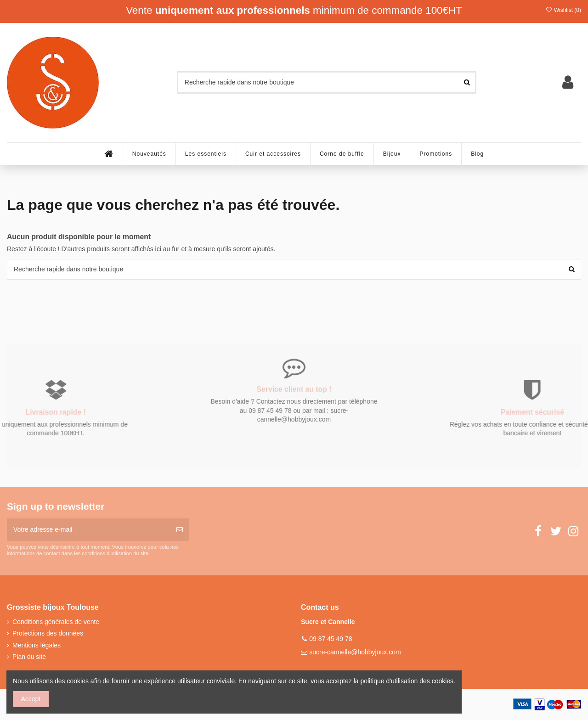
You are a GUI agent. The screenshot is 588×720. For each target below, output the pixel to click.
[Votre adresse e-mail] (88, 530)
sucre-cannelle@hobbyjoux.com (355, 652)
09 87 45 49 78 (331, 639)
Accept (31, 699)
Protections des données (48, 633)
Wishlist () (563, 10)
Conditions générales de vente (56, 622)
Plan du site (29, 657)
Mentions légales (37, 645)
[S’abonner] (180, 530)
